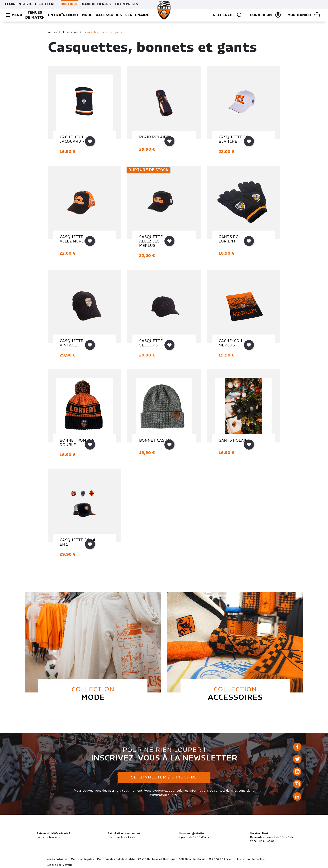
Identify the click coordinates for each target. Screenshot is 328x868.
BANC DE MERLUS (96, 4)
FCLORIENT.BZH (18, 4)
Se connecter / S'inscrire (164, 777)
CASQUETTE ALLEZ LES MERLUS (151, 241)
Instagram (297, 784)
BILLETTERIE (46, 4)
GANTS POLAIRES (236, 441)
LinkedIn (297, 796)
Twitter (297, 759)
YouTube (297, 772)
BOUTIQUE (69, 4)
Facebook (297, 747)
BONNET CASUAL (156, 441)
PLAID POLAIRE (154, 137)
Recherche (227, 15)
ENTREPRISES (126, 4)
